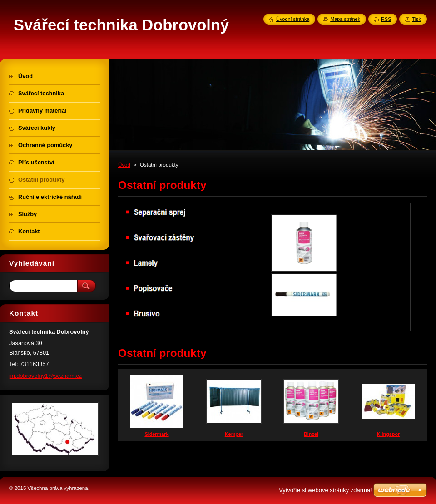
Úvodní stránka (293, 19)
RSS (386, 19)
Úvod (124, 165)
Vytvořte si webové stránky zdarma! (325, 490)
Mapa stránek (345, 19)
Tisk (416, 19)
